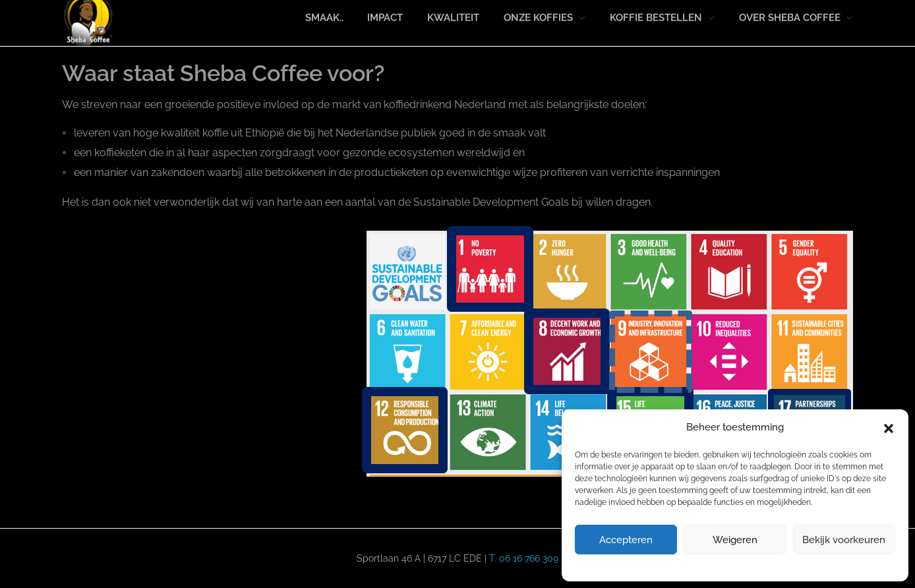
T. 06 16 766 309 (524, 558)
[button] (889, 428)
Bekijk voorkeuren (844, 540)
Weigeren (735, 540)
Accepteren (626, 540)
